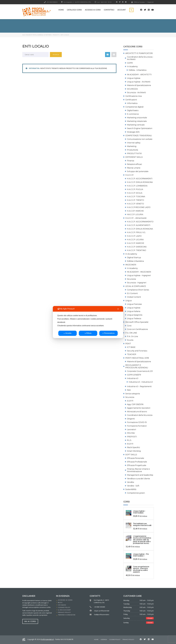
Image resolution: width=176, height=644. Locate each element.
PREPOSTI (132, 437)
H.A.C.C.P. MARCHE (136, 243)
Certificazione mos (134, 96)
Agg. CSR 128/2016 (135, 404)
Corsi (129, 326)
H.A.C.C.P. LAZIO (134, 236)
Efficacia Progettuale (137, 465)
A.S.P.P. (130, 401)
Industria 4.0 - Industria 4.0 (141, 382)
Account (122, 10)
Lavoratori (131, 430)
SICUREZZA (132, 89)
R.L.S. (129, 440)
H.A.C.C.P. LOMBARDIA (137, 186)
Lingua (128, 301)
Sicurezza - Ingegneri (137, 283)
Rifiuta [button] (88, 333)
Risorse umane (134, 168)
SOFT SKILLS (131, 455)
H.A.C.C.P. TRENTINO (137, 250)
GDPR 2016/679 (134, 375)
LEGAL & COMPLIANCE (136, 286)
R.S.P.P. (130, 444)
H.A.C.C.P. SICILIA (135, 193)
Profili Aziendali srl (47, 639)
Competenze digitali (134, 107)
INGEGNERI (131, 265)
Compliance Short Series (138, 290)
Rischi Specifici (133, 447)
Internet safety (134, 143)
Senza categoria (133, 394)
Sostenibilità (131, 489)
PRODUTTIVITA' (134, 154)
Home (61, 10)
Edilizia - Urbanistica (138, 70)
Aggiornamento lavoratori (139, 408)
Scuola (130, 340)
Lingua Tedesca (134, 319)
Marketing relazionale (137, 121)
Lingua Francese (134, 304)
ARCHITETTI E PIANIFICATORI (139, 53)
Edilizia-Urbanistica (135, 261)
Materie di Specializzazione (139, 85)
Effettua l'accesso (138, 2)
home (96, 639)
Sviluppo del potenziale (138, 171)
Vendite (131, 482)
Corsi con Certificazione (137, 329)
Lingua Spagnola (135, 315)
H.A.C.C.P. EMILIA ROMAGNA (140, 182)
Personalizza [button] (108, 333)
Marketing (132, 146)
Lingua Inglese (134, 78)
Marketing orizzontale (137, 118)
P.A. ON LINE (131, 333)
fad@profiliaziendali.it (102, 615)
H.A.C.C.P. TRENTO (136, 200)
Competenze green (136, 493)
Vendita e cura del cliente (139, 479)
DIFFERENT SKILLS (134, 157)
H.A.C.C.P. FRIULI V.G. (136, 232)
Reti (129, 390)
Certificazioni (131, 100)
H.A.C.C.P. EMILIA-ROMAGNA (140, 229)
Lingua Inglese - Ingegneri (139, 275)
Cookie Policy (115, 639)
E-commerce (133, 114)
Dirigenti (131, 419)
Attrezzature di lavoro (137, 412)
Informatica (132, 103)
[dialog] (88, 322)
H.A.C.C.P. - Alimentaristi (136, 218)
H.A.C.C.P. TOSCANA (136, 197)
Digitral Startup (134, 258)
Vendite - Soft (133, 486)
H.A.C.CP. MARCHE (135, 211)
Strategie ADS (133, 132)
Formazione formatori (137, 426)
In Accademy (131, 254)
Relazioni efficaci (134, 164)
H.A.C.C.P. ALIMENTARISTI (139, 225)
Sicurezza (131, 279)
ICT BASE (131, 347)
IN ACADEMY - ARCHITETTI (139, 75)
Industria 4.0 (133, 378)
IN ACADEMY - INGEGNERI (139, 272)
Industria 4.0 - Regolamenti (139, 386)
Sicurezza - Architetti (136, 93)
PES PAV (131, 433)
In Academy (132, 67)
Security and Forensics (137, 351)
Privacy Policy (128, 639)
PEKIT (128, 344)
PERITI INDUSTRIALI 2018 (137, 358)
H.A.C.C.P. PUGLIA (135, 189)
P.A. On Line (133, 336)
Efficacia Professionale (137, 462)
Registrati (151, 2)
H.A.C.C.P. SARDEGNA (137, 247)
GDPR (130, 63)
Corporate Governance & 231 (140, 371)
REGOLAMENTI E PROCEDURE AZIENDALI (137, 366)
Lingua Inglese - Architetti (139, 82)
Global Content (134, 297)
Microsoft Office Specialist (137, 322)
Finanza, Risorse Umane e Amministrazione (138, 470)
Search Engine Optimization (140, 128)
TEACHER (132, 354)
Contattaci (109, 10)
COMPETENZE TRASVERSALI (139, 136)
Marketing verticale (136, 125)
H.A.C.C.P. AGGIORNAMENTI (140, 179)
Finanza (131, 161)
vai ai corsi (30, 621)
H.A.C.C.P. (130, 175)
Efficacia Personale (136, 458)
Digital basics (133, 110)
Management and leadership (140, 475)
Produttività (133, 150)
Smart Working (134, 451)
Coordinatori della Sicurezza (140, 415)
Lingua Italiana (134, 311)
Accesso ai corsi (93, 10)
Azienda (104, 639)
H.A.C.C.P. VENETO (135, 204)
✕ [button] (118, 309)
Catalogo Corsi (74, 10)
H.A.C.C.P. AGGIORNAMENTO (140, 222)
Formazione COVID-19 (137, 422)
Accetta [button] (67, 333)
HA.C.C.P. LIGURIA (135, 214)
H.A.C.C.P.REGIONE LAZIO (139, 207)
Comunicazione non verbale (140, 139)
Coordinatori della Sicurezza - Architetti (140, 58)
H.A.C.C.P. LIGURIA (135, 240)
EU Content (132, 293)
